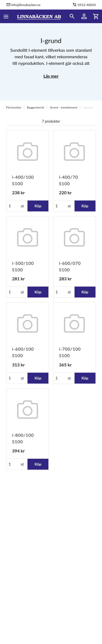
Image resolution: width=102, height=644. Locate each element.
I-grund (88, 107)
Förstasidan (14, 107)
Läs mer (51, 76)
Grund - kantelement (64, 107)
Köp (38, 206)
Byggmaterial (35, 107)
